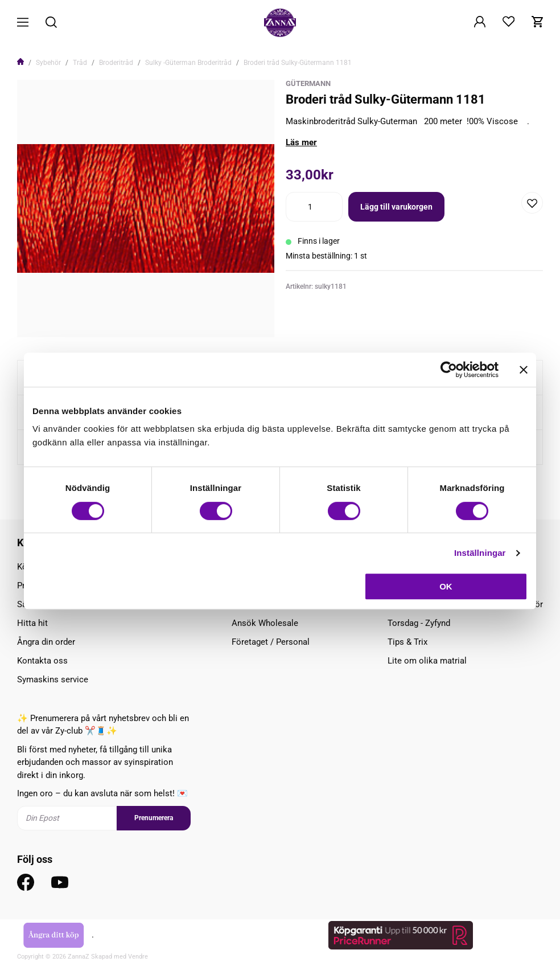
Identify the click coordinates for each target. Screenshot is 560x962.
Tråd (80, 63)
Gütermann (308, 83)
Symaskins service (53, 679)
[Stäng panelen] (524, 370)
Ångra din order (46, 642)
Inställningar (480, 553)
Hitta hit (32, 623)
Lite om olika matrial (427, 661)
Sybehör (48, 63)
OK (446, 586)
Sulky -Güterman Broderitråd (188, 63)
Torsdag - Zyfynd (419, 623)
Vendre (138, 957)
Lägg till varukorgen (396, 207)
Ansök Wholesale (265, 623)
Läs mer (301, 142)
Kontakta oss (42, 661)
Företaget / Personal (271, 642)
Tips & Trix (407, 642)
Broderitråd (116, 63)
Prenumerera (154, 818)
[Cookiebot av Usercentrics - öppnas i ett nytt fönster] (449, 370)
